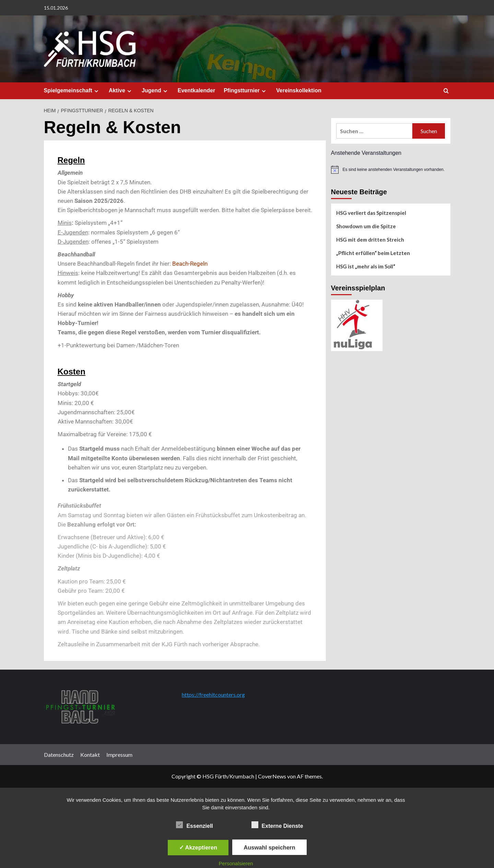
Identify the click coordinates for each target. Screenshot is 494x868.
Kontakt (90, 755)
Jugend (155, 91)
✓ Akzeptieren (198, 847)
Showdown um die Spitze (366, 226)
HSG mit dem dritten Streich (370, 240)
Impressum (119, 755)
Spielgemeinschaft (72, 91)
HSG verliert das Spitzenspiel (371, 213)
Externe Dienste (277, 825)
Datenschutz (59, 755)
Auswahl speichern (269, 847)
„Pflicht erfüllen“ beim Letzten (373, 253)
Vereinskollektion (299, 90)
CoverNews (272, 776)
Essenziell (194, 825)
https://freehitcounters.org (213, 695)
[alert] (391, 170)
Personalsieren (236, 863)
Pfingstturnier (246, 91)
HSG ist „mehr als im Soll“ (366, 266)
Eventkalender (196, 90)
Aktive (121, 91)
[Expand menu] (96, 91)
